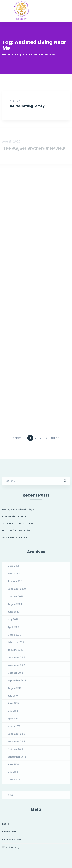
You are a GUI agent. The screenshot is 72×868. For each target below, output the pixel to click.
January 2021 (15, 583)
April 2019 (13, 720)
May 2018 (13, 774)
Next (55, 438)
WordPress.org (11, 849)
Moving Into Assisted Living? (18, 511)
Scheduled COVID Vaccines (18, 525)
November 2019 (16, 667)
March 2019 (14, 728)
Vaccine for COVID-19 (15, 539)
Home (6, 55)
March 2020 (14, 636)
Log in (6, 826)
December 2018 (16, 736)
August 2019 (14, 690)
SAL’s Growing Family (27, 106)
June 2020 (13, 613)
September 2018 (17, 759)
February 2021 (15, 575)
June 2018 (13, 766)
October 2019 (15, 675)
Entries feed (9, 833)
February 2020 (16, 644)
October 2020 (16, 598)
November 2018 (16, 743)
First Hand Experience (14, 518)
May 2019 (13, 713)
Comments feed (12, 841)
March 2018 (14, 781)
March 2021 (14, 568)
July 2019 (13, 697)
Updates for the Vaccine (16, 532)
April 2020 (13, 629)
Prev (17, 438)
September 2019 (17, 682)
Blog (18, 55)
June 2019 (13, 705)
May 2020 (13, 621)
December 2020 (17, 591)
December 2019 (16, 659)
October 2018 (15, 751)
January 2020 (15, 652)
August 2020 (15, 606)
